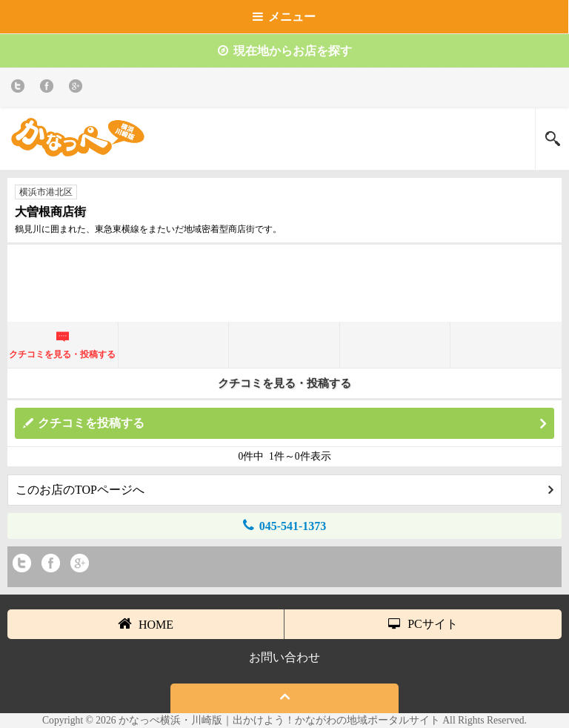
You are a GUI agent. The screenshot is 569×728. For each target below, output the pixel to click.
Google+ (78, 89)
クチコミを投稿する (292, 424)
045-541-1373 (285, 525)
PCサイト (423, 624)
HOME (146, 623)
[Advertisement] (284, 289)
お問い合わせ (284, 657)
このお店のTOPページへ (284, 490)
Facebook (49, 89)
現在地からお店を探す (285, 51)
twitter (20, 89)
